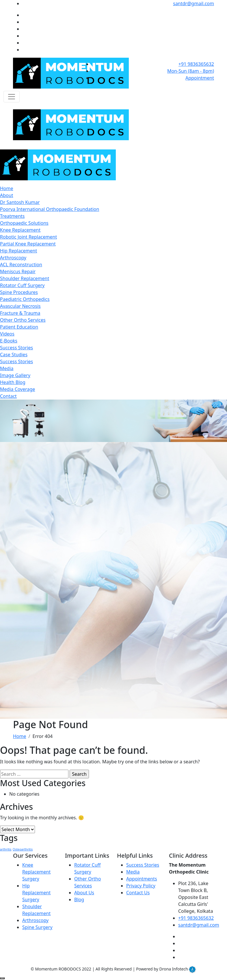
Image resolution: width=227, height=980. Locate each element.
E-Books (9, 341)
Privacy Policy (141, 886)
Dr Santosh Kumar (20, 202)
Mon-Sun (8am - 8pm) (191, 71)
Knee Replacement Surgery (36, 872)
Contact (8, 396)
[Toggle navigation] (12, 97)
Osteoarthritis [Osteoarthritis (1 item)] (23, 849)
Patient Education (19, 327)
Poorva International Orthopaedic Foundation (50, 209)
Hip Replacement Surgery (36, 893)
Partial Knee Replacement (28, 244)
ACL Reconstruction (21, 265)
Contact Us (138, 893)
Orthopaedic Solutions (24, 223)
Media (7, 368)
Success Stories (16, 348)
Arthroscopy (13, 258)
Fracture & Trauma (20, 313)
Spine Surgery (37, 927)
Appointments (142, 879)
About (6, 195)
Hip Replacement (18, 251)
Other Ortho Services (23, 320)
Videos (7, 334)
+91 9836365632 (196, 64)
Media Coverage (17, 389)
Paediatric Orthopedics (25, 299)
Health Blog (13, 382)
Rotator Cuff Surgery (22, 285)
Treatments (12, 216)
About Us (84, 893)
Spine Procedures (19, 292)
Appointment (200, 78)
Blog (79, 900)
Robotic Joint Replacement (28, 237)
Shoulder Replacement (25, 278)
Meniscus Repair (18, 271)
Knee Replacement (20, 230)
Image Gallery (15, 375)
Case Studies (14, 355)
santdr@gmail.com (193, 3)
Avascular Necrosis (20, 306)
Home (7, 188)
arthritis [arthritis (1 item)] (6, 849)
